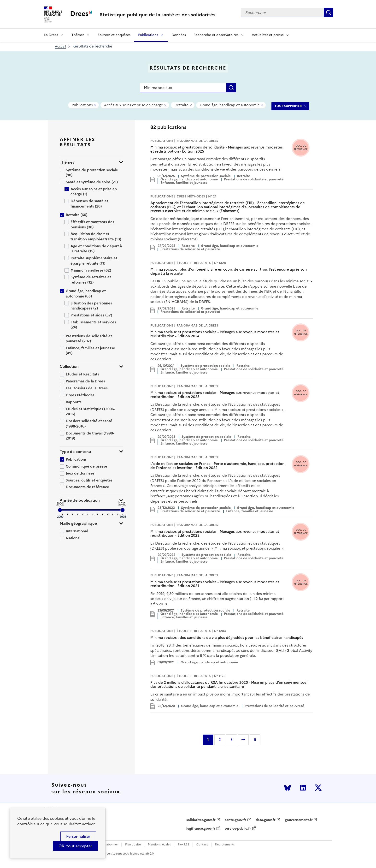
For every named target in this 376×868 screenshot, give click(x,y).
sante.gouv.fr (236, 820)
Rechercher (329, 12)
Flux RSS (184, 845)
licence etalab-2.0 (142, 854)
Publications (148, 35)
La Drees (51, 35)
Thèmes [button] (67, 162)
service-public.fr (238, 829)
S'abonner (111, 845)
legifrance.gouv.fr (201, 829)
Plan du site (133, 845)
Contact (202, 845)
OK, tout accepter (75, 846)
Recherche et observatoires (216, 35)
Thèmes (78, 35)
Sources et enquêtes (114, 35)
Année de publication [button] (80, 500)
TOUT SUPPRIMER (288, 106)
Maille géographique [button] (78, 523)
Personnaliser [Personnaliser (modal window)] (78, 836)
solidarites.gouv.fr (201, 820)
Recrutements (225, 845)
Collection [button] (69, 366)
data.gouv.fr (266, 820)
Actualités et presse (268, 35)
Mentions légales (159, 845)
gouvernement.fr (299, 820)
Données (179, 35)
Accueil (60, 46)
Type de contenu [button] (75, 452)
